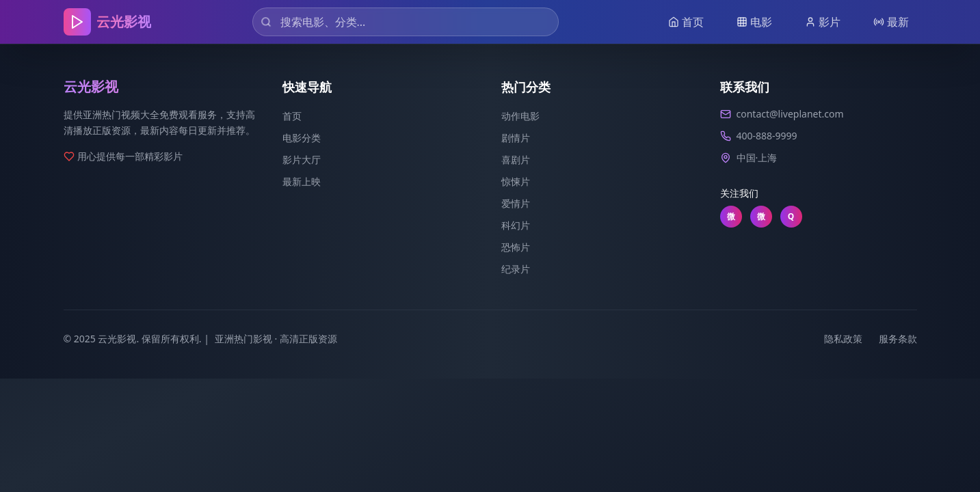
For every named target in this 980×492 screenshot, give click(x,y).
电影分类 (302, 138)
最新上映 (302, 181)
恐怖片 (516, 247)
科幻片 (516, 225)
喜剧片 (516, 160)
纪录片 (516, 269)
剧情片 (516, 138)
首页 (292, 116)
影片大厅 (302, 160)
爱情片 (516, 203)
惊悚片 (516, 181)
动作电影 (520, 116)
